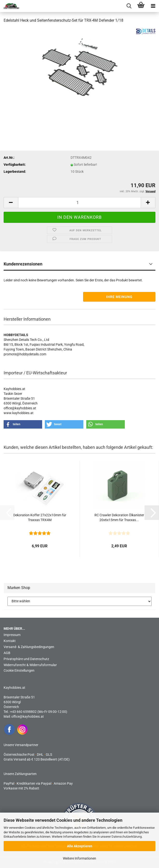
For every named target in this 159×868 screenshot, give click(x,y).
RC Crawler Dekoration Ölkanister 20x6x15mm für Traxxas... (119, 517)
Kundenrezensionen (23, 264)
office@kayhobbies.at (28, 716)
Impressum (12, 635)
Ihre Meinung (119, 297)
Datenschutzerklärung (127, 837)
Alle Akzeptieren (80, 846)
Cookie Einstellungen (19, 670)
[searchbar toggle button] (129, 6)
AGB (7, 653)
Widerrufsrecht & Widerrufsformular (30, 665)
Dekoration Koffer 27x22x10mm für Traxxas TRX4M (40, 517)
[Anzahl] (79, 203)
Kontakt (10, 641)
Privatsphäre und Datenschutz (26, 659)
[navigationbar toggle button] (153, 6)
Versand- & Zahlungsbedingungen (29, 647)
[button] (11, 203)
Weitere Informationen (79, 858)
